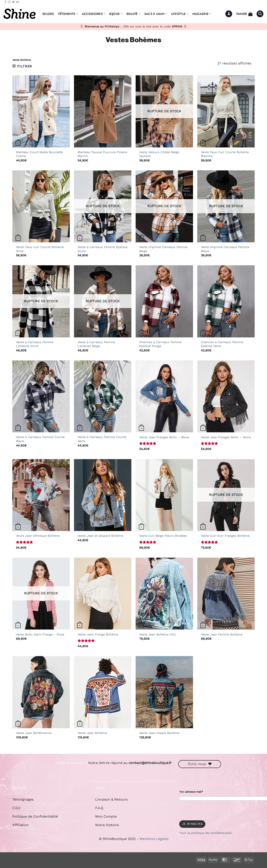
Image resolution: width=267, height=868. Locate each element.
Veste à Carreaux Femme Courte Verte (102, 439)
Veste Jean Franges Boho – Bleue (164, 437)
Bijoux (116, 14)
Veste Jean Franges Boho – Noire (226, 437)
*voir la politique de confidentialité (205, 833)
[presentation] (212, 809)
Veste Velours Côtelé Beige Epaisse (159, 154)
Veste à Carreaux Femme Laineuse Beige (96, 344)
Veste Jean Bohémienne (34, 733)
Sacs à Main (156, 14)
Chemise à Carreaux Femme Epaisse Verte (222, 344)
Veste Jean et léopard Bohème (100, 536)
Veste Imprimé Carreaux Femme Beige (163, 249)
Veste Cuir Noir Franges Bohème (225, 536)
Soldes (48, 14)
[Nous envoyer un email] (17, 2)
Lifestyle (180, 14)
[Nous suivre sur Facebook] (5, 2)
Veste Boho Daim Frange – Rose (40, 634)
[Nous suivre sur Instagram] (9, 2)
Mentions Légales (154, 839)
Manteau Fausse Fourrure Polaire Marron (102, 154)
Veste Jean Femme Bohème (222, 634)
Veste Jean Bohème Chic (158, 634)
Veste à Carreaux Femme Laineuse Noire (35, 344)
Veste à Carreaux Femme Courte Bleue (40, 439)
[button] (229, 14)
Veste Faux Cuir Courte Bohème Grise (40, 249)
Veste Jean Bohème (92, 733)
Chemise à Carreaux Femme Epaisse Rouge (160, 344)
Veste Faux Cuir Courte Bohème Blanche (225, 154)
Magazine (202, 14)
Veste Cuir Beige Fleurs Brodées (163, 536)
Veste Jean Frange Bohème (98, 634)
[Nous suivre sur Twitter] (13, 2)
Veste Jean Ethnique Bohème (38, 536)
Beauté (133, 14)
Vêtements (68, 14)
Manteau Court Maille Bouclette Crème (39, 154)
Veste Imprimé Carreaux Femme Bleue (225, 249)
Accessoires (94, 14)
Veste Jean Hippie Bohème (159, 733)
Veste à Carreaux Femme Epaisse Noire (103, 249)
